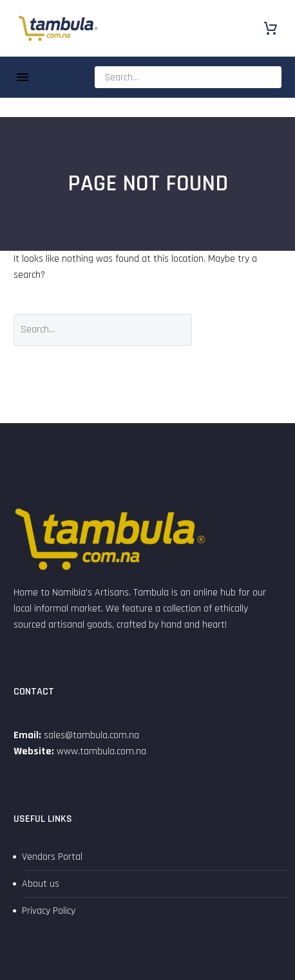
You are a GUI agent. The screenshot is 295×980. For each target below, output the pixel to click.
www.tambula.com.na (101, 751)
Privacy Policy (49, 911)
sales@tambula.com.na (90, 735)
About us (41, 884)
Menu (23, 77)
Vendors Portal (52, 857)
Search (246, 330)
